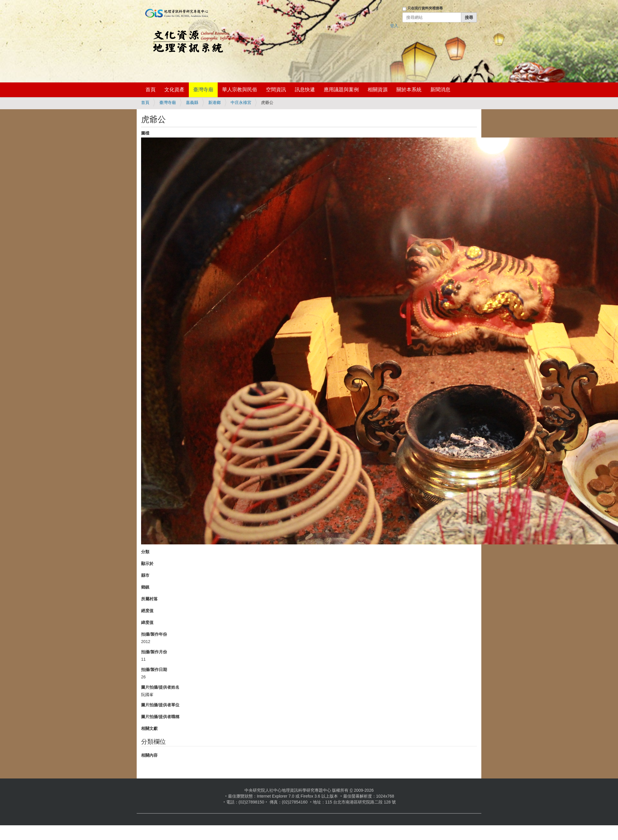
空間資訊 (276, 90)
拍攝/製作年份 (154, 634)
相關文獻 (149, 728)
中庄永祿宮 (241, 102)
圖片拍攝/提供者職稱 (160, 717)
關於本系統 (409, 90)
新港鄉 (214, 102)
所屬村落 (149, 599)
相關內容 (149, 755)
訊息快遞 (305, 90)
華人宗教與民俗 (240, 90)
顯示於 (147, 564)
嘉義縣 (192, 102)
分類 (145, 552)
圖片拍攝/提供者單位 (160, 705)
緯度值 (147, 622)
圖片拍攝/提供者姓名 (160, 687)
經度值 (147, 611)
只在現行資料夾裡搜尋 (425, 8)
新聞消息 (440, 90)
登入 (394, 26)
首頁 (151, 90)
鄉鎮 (145, 587)
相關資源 (378, 90)
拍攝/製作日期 (154, 670)
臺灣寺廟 (203, 90)
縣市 (145, 575)
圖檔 (145, 133)
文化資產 (174, 90)
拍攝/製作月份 (154, 652)
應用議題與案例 (341, 90)
